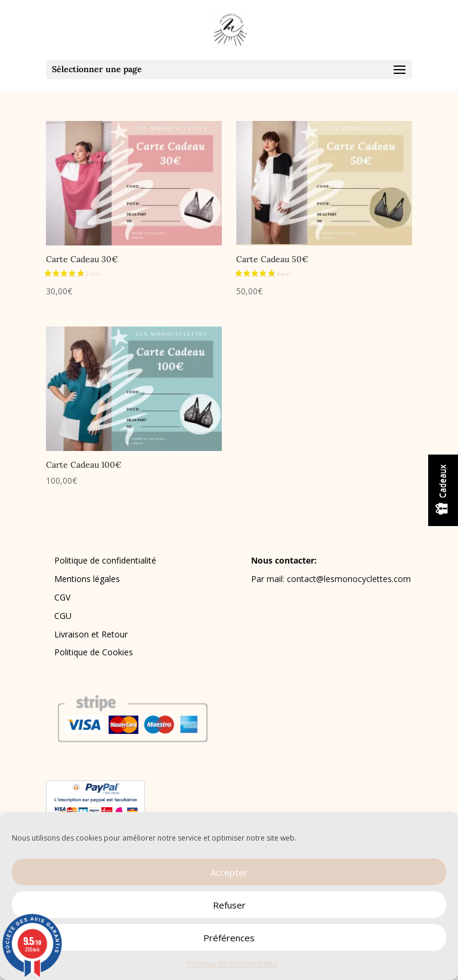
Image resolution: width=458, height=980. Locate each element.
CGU (63, 616)
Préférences (229, 938)
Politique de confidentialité (232, 964)
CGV (62, 597)
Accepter (229, 872)
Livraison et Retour (91, 634)
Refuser (229, 905)
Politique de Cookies (94, 652)
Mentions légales (87, 579)
